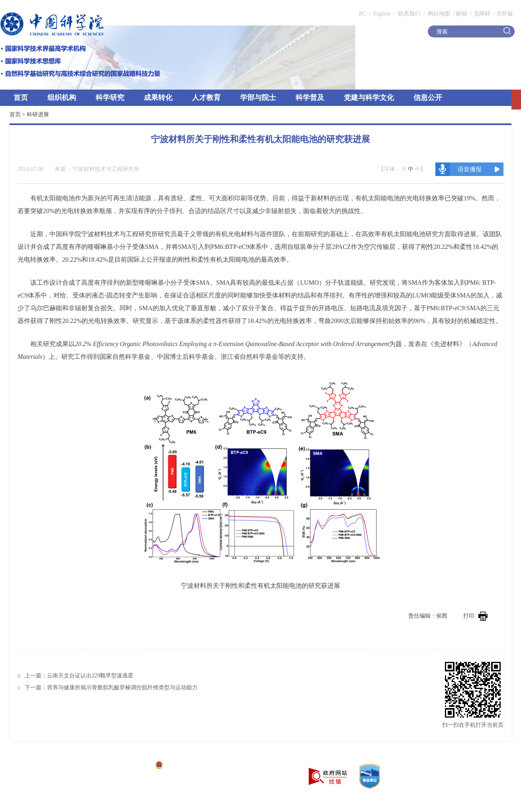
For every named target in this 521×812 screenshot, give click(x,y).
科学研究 (110, 98)
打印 (475, 616)
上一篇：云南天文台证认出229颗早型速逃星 (79, 676)
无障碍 (482, 14)
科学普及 (310, 98)
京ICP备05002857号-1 (124, 766)
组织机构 (62, 98)
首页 (21, 98)
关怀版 (505, 14)
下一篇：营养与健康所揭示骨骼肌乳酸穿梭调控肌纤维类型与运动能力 (111, 688)
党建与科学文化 (369, 98)
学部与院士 (258, 98)
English (382, 14)
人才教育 (206, 98)
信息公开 (428, 98)
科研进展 (38, 114)
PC (362, 14)
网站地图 (438, 14)
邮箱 (462, 14)
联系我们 (409, 14)
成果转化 (158, 98)
